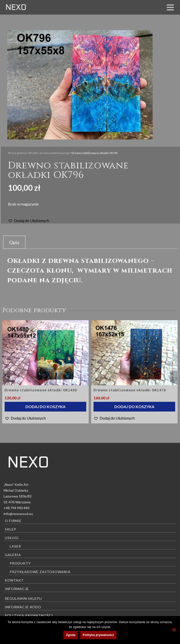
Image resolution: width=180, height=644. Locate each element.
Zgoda (71, 635)
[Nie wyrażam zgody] (174, 630)
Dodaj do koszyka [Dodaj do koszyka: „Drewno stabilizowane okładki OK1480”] (45, 407)
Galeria (13, 555)
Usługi (12, 538)
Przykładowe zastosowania (40, 572)
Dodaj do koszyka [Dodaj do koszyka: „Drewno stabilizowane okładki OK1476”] (134, 407)
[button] (29, 221)
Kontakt (14, 580)
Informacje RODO (23, 607)
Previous (6, 377)
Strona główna (17, 153)
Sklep (11, 529)
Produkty (20, 563)
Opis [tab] (14, 242)
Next (174, 377)
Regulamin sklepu (23, 598)
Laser (15, 546)
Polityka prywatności (29, 615)
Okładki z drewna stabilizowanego (49, 153)
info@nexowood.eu (18, 514)
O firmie (13, 521)
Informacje (17, 589)
